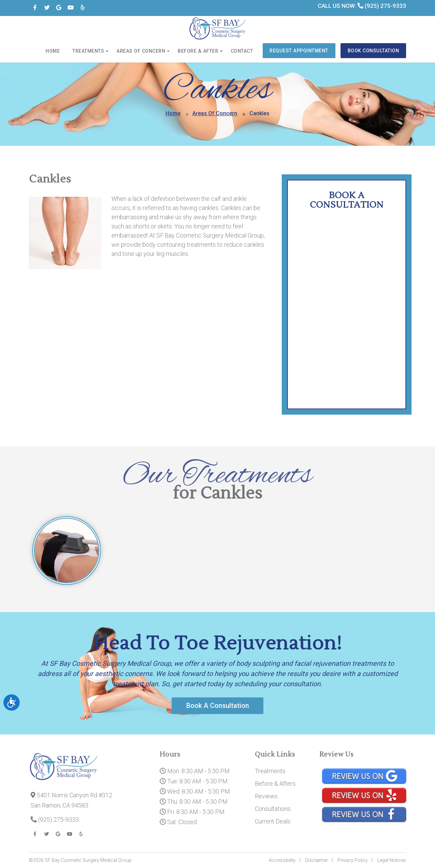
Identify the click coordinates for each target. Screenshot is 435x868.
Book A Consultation (217, 706)
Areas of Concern (144, 51)
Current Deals (273, 822)
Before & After (200, 51)
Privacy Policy (353, 861)
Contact (243, 51)
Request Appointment (300, 51)
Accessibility (282, 861)
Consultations (273, 809)
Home (57, 51)
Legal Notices (392, 861)
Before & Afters (275, 784)
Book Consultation (374, 51)
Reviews (266, 796)
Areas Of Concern (215, 113)
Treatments (92, 51)
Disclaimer (317, 861)
